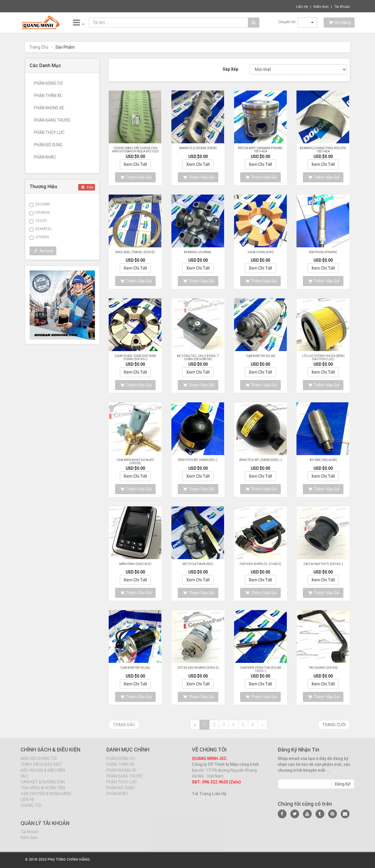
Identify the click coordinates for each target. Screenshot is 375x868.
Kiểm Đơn (321, 7)
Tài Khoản (342, 7)
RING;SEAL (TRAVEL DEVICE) (135, 252)
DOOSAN (40, 205)
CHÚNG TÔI (31, 810)
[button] (307, 23)
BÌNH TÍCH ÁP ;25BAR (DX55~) (261, 460)
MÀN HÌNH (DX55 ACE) (135, 564)
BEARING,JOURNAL (198, 252)
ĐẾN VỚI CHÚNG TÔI (39, 763)
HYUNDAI (40, 213)
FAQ (24, 780)
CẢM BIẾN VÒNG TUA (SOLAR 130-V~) (260, 669)
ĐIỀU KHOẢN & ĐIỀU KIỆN (43, 775)
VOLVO (38, 221)
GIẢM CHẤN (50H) (261, 252)
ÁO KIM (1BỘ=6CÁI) (323, 460)
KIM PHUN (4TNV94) (323, 252)
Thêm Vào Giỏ (136, 177)
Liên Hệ (302, 7)
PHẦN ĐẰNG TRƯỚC (52, 120)
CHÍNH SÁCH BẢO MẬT (41, 769)
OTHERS (39, 237)
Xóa (87, 187)
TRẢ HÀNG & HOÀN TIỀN (43, 792)
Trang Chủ (39, 47)
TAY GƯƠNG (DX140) (323, 668)
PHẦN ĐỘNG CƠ (48, 83)
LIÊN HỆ (27, 804)
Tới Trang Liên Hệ (209, 798)
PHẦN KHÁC (45, 157)
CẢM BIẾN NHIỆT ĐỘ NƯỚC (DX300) (135, 462)
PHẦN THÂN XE (48, 96)
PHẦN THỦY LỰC (49, 132)
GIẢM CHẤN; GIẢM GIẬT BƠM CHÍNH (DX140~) (135, 358)
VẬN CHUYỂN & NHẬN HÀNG (46, 798)
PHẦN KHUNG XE (49, 108)
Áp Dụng (44, 251)
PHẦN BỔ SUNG (48, 145)
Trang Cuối (334, 725)
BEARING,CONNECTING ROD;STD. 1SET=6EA (323, 150)
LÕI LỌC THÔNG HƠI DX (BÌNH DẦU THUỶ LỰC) (323, 358)
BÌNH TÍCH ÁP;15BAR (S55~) (198, 460)
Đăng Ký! (343, 788)
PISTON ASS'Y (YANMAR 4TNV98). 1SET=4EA (261, 150)
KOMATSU (41, 229)
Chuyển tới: (287, 22)
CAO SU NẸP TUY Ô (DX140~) (323, 564)
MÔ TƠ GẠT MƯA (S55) (198, 564)
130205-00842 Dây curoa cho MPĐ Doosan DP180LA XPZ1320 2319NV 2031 (135, 151)
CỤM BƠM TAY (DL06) (261, 356)
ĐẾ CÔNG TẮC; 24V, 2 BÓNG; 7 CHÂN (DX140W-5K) (198, 358)
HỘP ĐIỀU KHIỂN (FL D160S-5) (260, 564)
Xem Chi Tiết (135, 164)
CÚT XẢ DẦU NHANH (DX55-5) (198, 668)
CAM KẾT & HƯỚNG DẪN (43, 786)
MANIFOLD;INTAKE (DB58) (198, 148)
